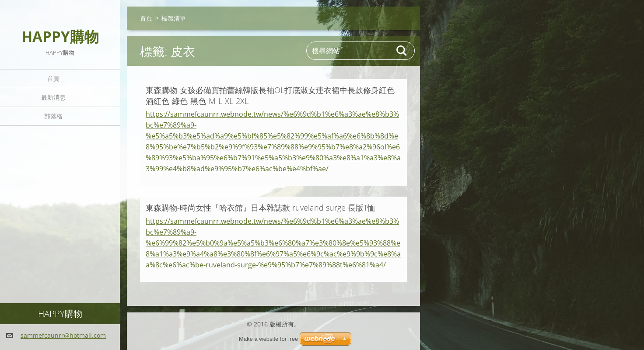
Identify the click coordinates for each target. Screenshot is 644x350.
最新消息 (53, 97)
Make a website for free (268, 339)
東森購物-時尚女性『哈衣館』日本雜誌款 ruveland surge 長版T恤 (261, 208)
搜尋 (402, 51)
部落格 (53, 116)
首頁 (53, 78)
